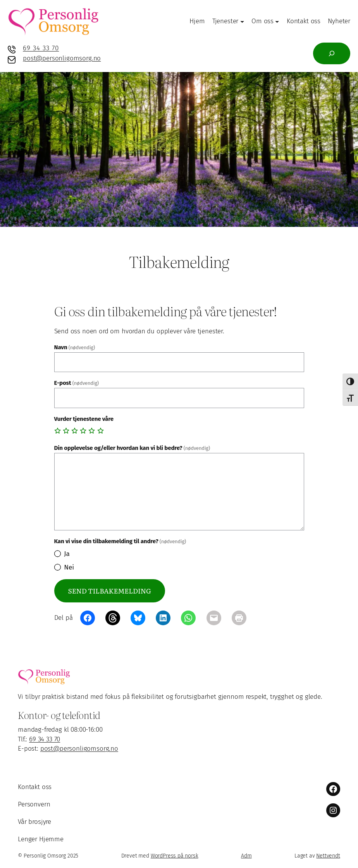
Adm (246, 856)
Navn (75, 347)
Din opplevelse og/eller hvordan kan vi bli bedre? (132, 448)
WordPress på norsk (175, 856)
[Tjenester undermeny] (242, 21)
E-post (77, 383)
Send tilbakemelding (110, 591)
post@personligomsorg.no (62, 58)
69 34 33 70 (41, 48)
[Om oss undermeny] (277, 21)
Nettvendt (328, 856)
